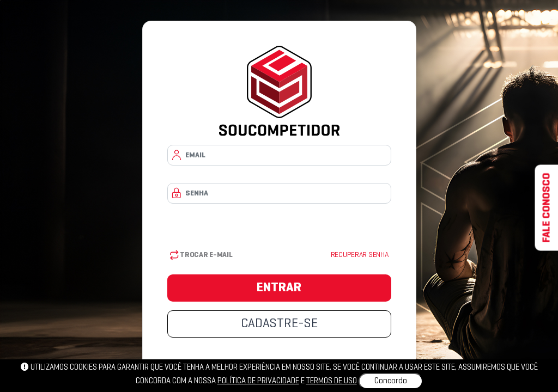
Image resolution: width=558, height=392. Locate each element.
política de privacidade (258, 381)
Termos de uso (332, 381)
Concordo (391, 381)
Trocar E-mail (201, 255)
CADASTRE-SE (279, 324)
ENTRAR (279, 288)
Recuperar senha (360, 255)
